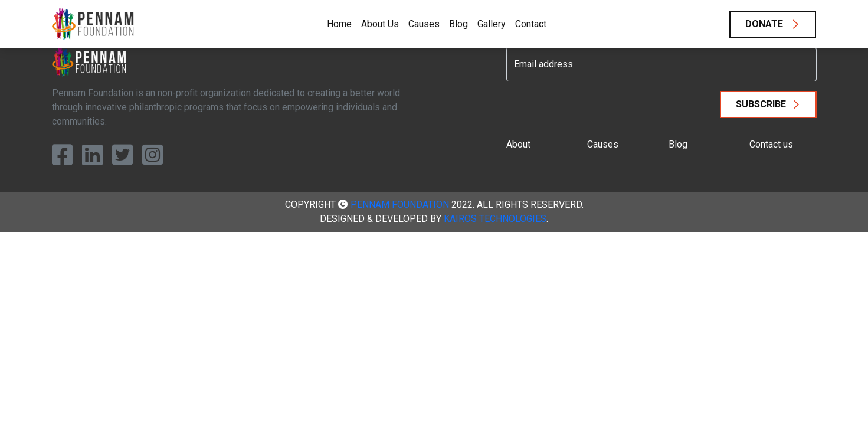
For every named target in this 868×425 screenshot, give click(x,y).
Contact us (771, 144)
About (518, 144)
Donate (765, 24)
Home (339, 24)
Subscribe (761, 104)
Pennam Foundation (400, 205)
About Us (380, 24)
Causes (424, 24)
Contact (531, 24)
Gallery (492, 24)
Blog (458, 24)
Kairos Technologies (495, 219)
